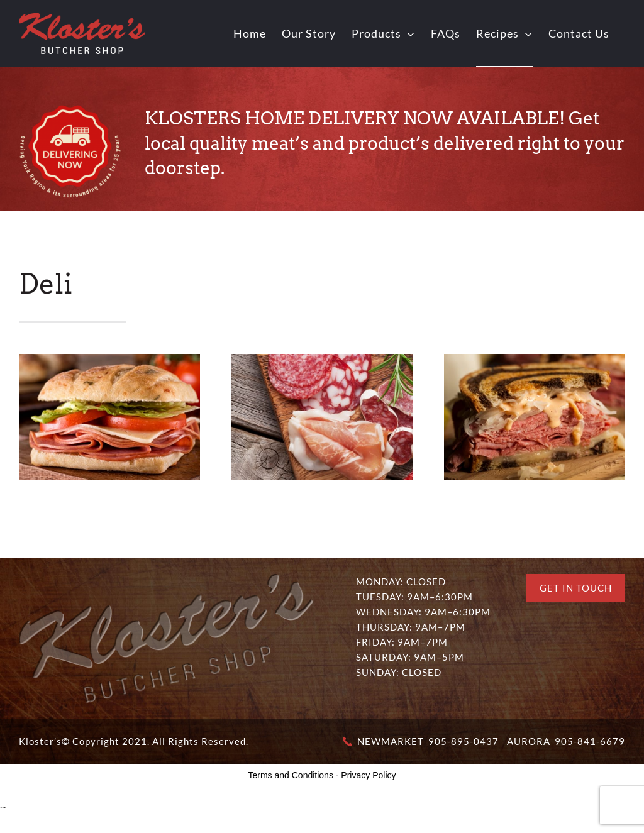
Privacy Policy (368, 775)
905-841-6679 (590, 741)
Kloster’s (40, 741)
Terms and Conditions (291, 775)
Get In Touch (576, 588)
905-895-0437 (464, 741)
